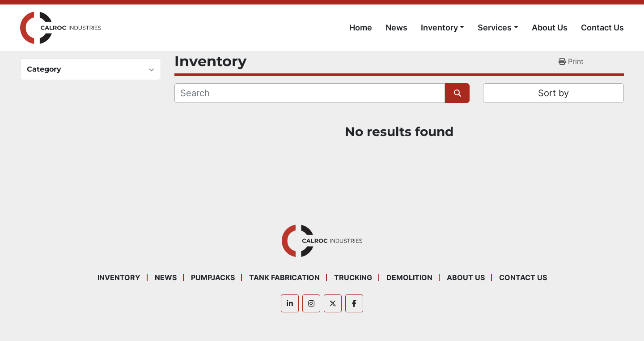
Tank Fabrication (284, 277)
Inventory (439, 28)
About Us (550, 28)
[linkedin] (290, 303)
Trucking (353, 277)
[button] (443, 28)
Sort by (553, 93)
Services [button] (495, 28)
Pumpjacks (213, 277)
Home (361, 28)
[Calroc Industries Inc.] (322, 240)
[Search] (310, 93)
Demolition (409, 277)
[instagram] (311, 303)
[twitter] (333, 303)
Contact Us (602, 28)
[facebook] (354, 303)
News (396, 28)
